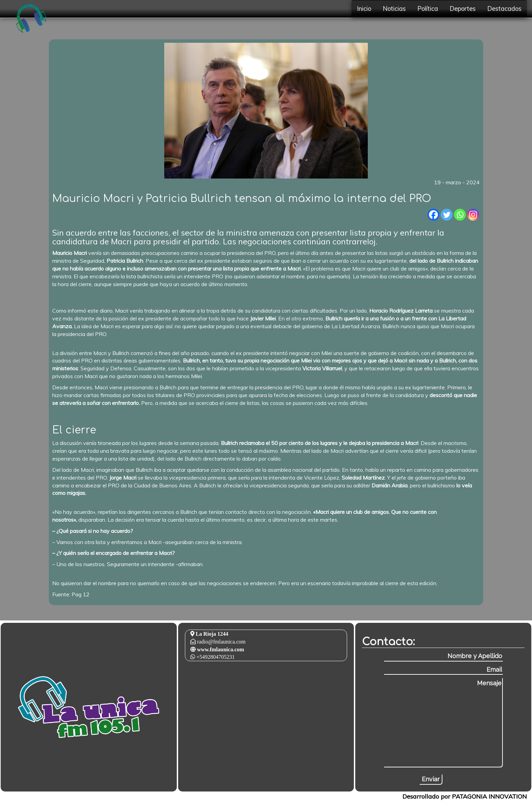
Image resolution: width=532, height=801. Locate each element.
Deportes (463, 9)
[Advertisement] (52, 297)
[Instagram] (473, 215)
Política (428, 9)
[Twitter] (447, 215)
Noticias (394, 9)
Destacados (504, 9)
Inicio (364, 9)
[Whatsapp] (460, 215)
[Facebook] (433, 215)
